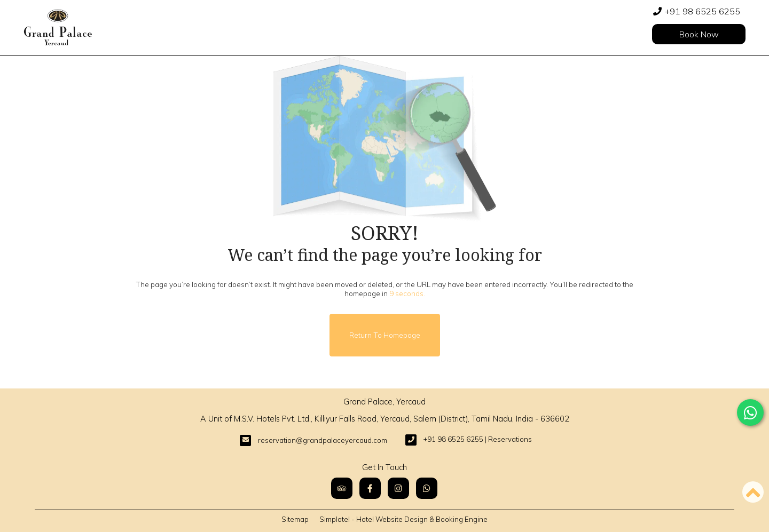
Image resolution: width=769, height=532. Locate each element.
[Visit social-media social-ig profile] (398, 488)
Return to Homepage (385, 335)
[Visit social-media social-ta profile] (342, 488)
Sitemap (295, 519)
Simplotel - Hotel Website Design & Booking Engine (403, 519)
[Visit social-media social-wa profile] (427, 488)
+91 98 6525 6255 (703, 11)
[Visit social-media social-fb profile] (370, 488)
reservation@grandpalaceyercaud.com (323, 440)
